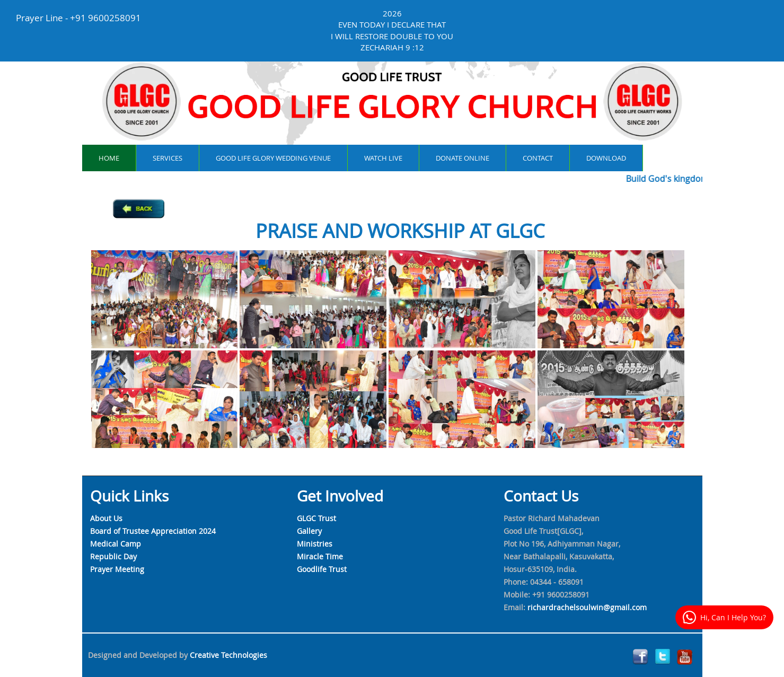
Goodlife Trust (322, 569)
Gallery (309, 531)
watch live (383, 158)
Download (606, 158)
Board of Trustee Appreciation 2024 (153, 531)
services (168, 158)
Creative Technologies (228, 655)
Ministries (315, 544)
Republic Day (113, 556)
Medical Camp (116, 544)
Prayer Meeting (117, 569)
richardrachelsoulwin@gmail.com (587, 607)
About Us (106, 518)
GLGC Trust (316, 518)
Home (109, 158)
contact (538, 158)
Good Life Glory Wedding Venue (273, 158)
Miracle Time (320, 556)
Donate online (463, 158)
